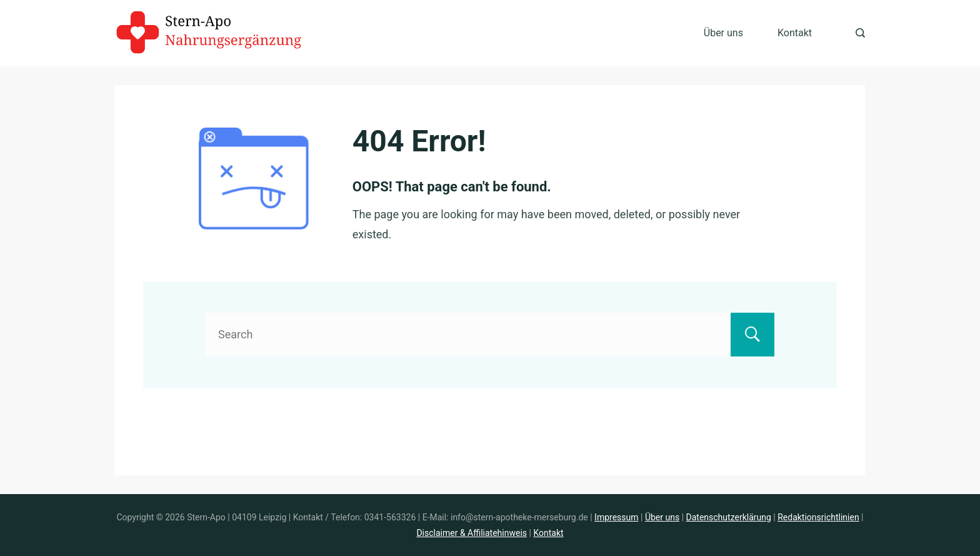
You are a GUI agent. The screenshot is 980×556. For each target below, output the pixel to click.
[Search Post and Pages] (860, 33)
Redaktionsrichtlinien (818, 517)
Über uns (723, 33)
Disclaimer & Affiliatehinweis (472, 533)
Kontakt (795, 33)
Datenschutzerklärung (729, 517)
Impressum (616, 517)
